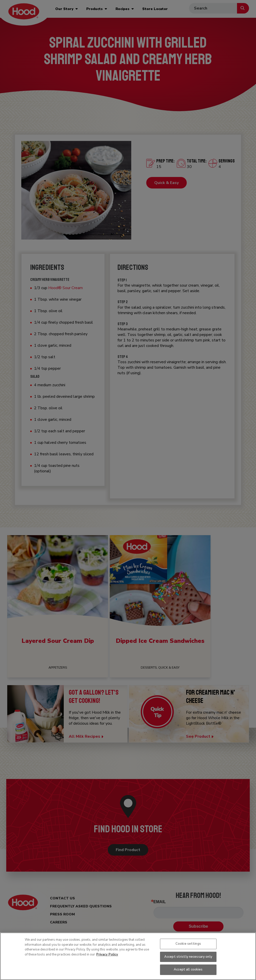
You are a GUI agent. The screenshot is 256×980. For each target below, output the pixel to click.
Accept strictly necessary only (188, 957)
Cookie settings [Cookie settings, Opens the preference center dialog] (188, 944)
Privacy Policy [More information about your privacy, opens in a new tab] (107, 954)
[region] (128, 956)
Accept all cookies (188, 969)
